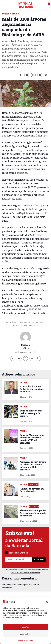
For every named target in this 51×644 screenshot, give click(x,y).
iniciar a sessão (16, 585)
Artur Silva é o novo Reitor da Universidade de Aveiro (32, 389)
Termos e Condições (26, 640)
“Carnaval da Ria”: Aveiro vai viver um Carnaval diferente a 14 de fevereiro (33, 466)
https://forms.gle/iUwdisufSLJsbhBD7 (24, 284)
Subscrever (39, 559)
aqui (5, 221)
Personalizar (26, 634)
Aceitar (26, 627)
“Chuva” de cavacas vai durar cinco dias (32, 490)
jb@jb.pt (26, 348)
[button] (47, 601)
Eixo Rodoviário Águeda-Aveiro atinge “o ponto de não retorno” (33, 513)
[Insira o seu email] (19, 559)
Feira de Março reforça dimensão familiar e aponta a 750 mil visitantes (32, 439)
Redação (26, 345)
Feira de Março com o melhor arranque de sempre (31, 413)
